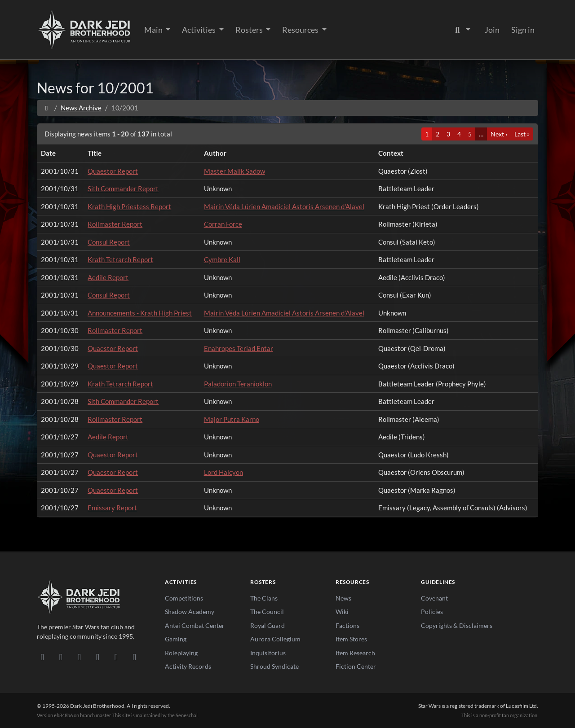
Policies (432, 612)
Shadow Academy (190, 612)
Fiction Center (356, 666)
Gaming (176, 639)
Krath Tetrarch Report (120, 259)
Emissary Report (112, 508)
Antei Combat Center (195, 625)
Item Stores (351, 639)
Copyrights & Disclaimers (457, 625)
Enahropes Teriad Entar (239, 348)
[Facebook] (79, 657)
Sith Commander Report (123, 189)
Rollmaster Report (115, 224)
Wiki (342, 612)
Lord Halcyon (223, 472)
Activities (199, 30)
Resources (301, 30)
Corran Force (223, 224)
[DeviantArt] (61, 657)
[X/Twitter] (116, 657)
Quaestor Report (113, 171)
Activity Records (188, 666)
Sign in (523, 30)
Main (154, 30)
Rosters (250, 30)
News (343, 598)
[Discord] (42, 657)
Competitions (184, 598)
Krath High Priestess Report (129, 206)
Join (492, 30)
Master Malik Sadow (234, 171)
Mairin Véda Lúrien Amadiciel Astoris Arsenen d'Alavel (284, 206)
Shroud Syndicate (274, 666)
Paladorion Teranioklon (238, 384)
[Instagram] (98, 657)
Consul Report (109, 242)
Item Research (355, 653)
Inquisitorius (268, 653)
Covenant (434, 598)
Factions (347, 625)
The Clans (264, 598)
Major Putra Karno (232, 419)
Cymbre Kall (222, 259)
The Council (267, 612)
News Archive (81, 108)
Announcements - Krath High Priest (140, 313)
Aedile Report (108, 277)
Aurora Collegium (275, 639)
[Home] (46, 108)
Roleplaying (181, 653)
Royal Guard (268, 625)
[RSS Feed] (135, 657)
